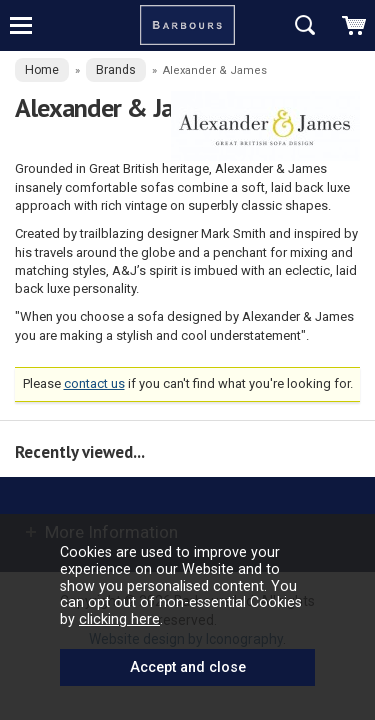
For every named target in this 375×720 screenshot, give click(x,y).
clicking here (119, 619)
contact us (94, 383)
